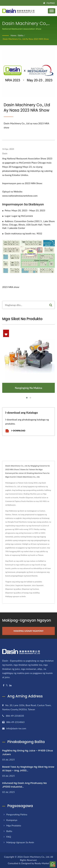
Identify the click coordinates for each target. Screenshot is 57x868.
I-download (15, 431)
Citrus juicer (10, 585)
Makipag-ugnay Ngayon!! (29, 631)
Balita (21, 35)
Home (13, 35)
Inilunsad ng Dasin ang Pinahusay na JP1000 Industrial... (24, 785)
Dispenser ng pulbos (13, 589)
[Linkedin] (10, 685)
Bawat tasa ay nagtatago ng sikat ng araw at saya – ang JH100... (28, 769)
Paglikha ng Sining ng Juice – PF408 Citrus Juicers (28, 752)
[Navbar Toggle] (52, 11)
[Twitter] (7, 685)
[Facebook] (4, 685)
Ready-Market (42, 863)
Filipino (51, 3)
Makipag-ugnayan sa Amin (15, 596)
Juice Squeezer (38, 585)
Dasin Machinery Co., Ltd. (37, 857)
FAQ (9, 837)
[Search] (25, 305)
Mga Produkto (14, 825)
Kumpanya (12, 820)
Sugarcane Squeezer (23, 585)
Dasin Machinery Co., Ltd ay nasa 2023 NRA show (26, 39)
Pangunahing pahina (17, 814)
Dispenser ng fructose (30, 589)
